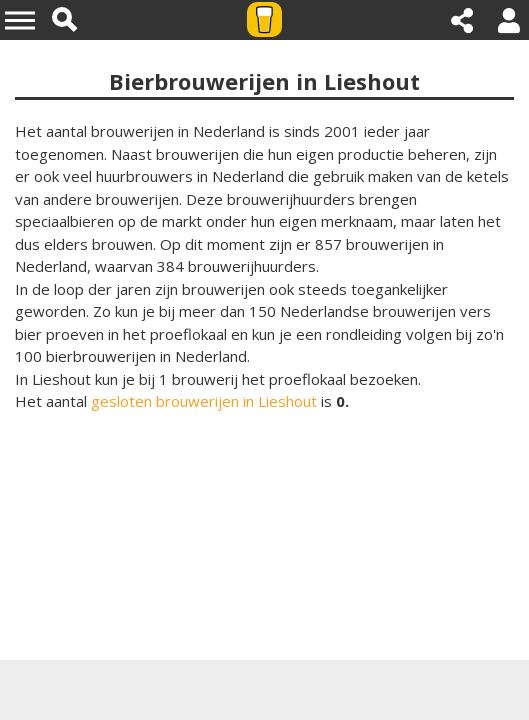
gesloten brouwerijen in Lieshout (204, 401)
